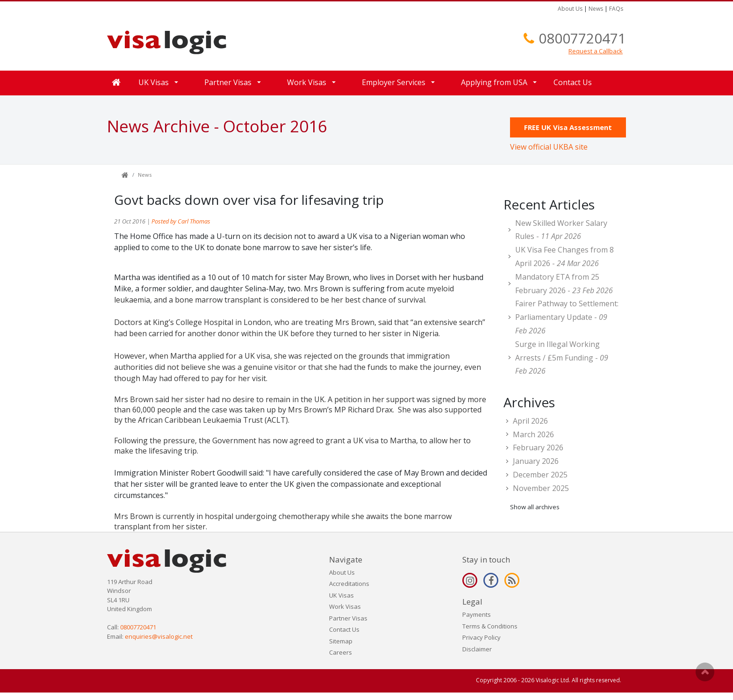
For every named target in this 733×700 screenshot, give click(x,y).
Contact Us (573, 82)
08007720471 (582, 38)
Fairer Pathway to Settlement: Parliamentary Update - (567, 317)
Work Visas (307, 82)
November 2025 (541, 488)
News (596, 9)
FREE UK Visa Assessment (568, 127)
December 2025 (540, 475)
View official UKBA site (549, 147)
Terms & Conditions (490, 626)
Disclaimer (477, 649)
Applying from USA (494, 82)
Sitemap (341, 641)
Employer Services (394, 82)
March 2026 (533, 434)
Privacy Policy (481, 637)
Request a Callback (596, 51)
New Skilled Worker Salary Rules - (561, 230)
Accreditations (349, 584)
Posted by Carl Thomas (181, 221)
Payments (477, 614)
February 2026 (538, 447)
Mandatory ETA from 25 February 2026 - (564, 284)
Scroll (705, 672)
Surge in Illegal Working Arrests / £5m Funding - (562, 358)
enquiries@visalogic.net (159, 636)
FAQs (616, 9)
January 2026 (536, 461)
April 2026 (530, 421)
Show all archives (535, 507)
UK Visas (154, 82)
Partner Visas (228, 82)
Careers (341, 652)
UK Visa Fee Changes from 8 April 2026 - (564, 256)
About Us (570, 9)
